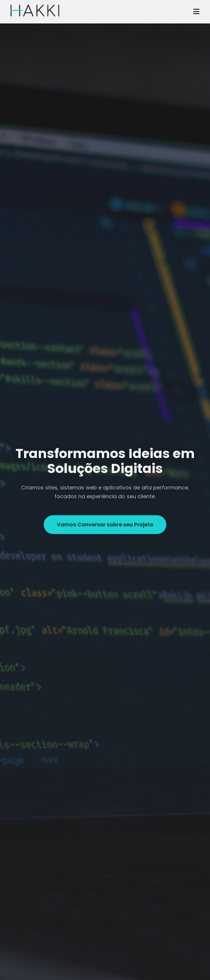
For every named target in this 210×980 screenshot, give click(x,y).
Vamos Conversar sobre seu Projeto (105, 525)
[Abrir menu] (196, 12)
